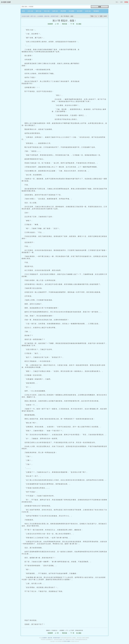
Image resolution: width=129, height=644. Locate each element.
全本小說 (88, 11)
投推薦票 (50, 24)
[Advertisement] (95, 63)
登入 (117, 2)
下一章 (72, 24)
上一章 (57, 24)
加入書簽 (79, 24)
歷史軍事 (63, 11)
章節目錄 (64, 24)
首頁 (23, 11)
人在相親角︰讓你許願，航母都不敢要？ (48, 16)
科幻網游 (71, 11)
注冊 (121, 2)
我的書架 (96, 11)
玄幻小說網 (67, 641)
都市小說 (39, 11)
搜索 (100, 7)
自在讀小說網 (6, 2)
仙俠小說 (55, 11)
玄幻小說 (47, 11)
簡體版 (126, 2)
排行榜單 (80, 11)
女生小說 (30, 11)
